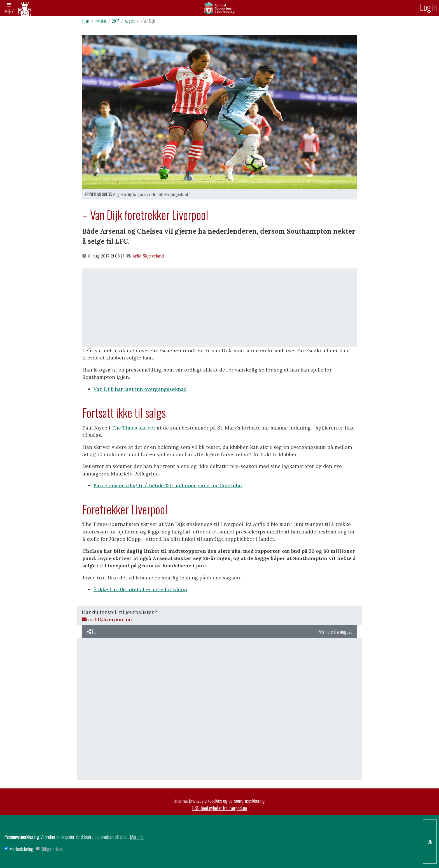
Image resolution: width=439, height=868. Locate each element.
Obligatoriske (52, 849)
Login (428, 7)
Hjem (86, 21)
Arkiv (219, 8)
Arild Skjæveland (145, 256)
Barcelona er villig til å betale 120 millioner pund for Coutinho (168, 485)
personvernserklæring (247, 800)
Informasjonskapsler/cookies (198, 800)
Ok (430, 841)
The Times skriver (134, 428)
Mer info (137, 837)
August (130, 21)
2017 (115, 21)
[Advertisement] (219, 308)
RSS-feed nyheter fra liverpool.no (220, 808)
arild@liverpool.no (107, 619)
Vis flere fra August (335, 632)
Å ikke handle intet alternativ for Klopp (140, 589)
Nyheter (101, 21)
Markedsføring (21, 849)
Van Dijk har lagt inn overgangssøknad (140, 389)
